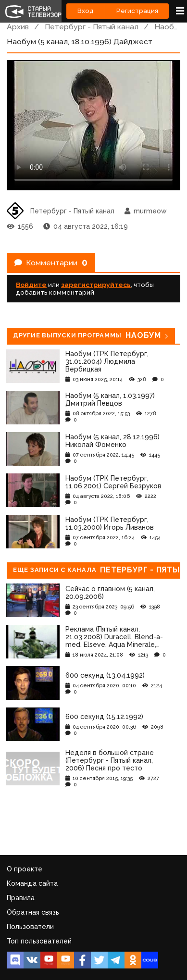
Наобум (169, 27)
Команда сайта (32, 883)
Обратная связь (33, 912)
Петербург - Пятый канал (92, 27)
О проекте (25, 869)
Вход (86, 11)
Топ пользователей (39, 941)
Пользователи (30, 927)
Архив (18, 27)
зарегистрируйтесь (96, 285)
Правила (21, 898)
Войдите (31, 285)
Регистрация (137, 11)
